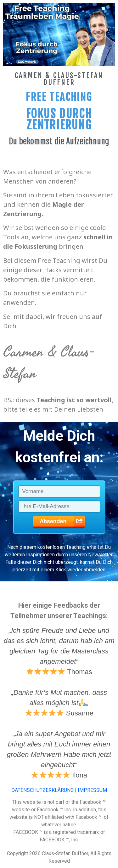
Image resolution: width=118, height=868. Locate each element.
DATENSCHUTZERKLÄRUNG (42, 790)
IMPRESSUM (92, 790)
